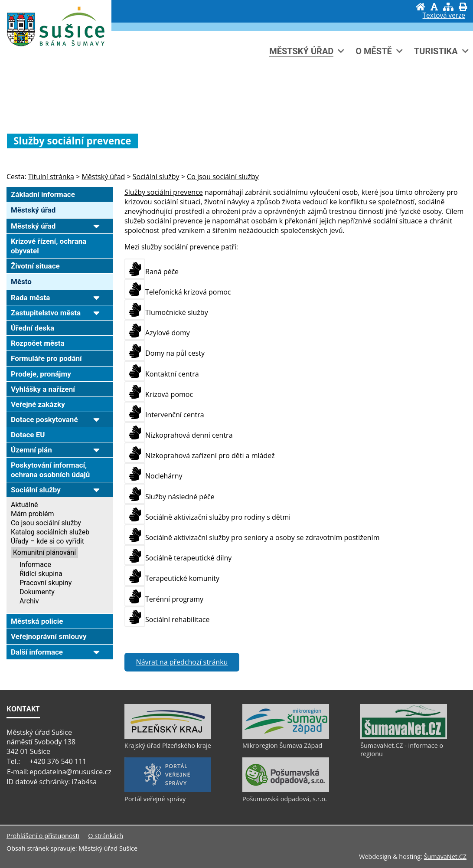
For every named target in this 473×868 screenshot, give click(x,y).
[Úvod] (421, 7)
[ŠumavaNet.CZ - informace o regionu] (404, 737)
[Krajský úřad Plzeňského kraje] (168, 737)
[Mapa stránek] (448, 7)
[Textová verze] (444, 16)
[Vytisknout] (463, 7)
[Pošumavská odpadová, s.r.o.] (286, 790)
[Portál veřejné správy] (168, 790)
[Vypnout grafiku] (434, 7)
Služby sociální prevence (164, 192)
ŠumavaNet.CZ (445, 857)
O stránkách (106, 836)
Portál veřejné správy (155, 799)
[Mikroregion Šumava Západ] (286, 737)
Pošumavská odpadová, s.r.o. (285, 799)
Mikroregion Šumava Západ (282, 745)
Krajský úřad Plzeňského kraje (168, 745)
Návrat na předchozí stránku (182, 662)
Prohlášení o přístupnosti (43, 836)
